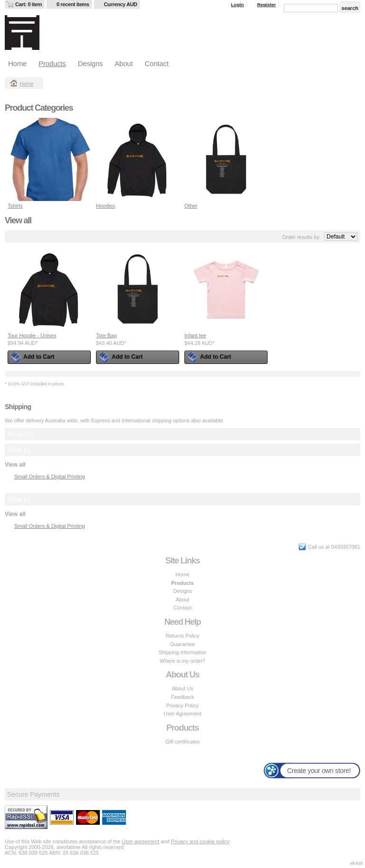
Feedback (182, 697)
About (124, 63)
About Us (182, 688)
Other (191, 206)
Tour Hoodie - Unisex (32, 335)
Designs (91, 63)
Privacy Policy (182, 706)
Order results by (301, 237)
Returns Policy (183, 636)
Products (52, 63)
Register (267, 5)
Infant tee (195, 335)
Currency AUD (121, 4)
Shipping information (182, 652)
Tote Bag (106, 335)
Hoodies (106, 206)
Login (237, 5)
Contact (156, 63)
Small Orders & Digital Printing (50, 477)
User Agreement (182, 714)
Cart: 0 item (29, 4)
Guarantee (182, 644)
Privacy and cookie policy (201, 841)
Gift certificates (183, 742)
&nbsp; (49, 159)
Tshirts (15, 206)
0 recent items (73, 4)
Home (17, 63)
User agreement (140, 841)
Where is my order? (182, 661)
